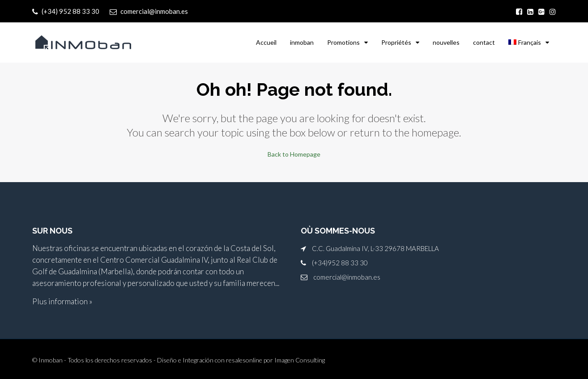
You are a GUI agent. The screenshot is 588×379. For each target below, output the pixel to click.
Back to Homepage (294, 154)
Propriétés (396, 42)
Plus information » (62, 301)
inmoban (302, 42)
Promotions (343, 42)
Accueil (266, 42)
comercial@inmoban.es (347, 277)
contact (484, 42)
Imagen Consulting (300, 360)
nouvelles (446, 42)
